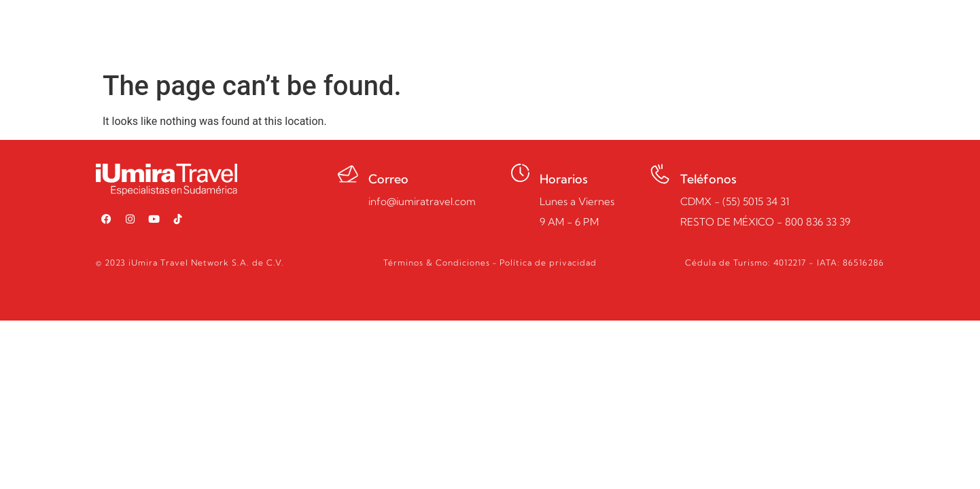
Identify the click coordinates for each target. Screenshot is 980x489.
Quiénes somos (559, 32)
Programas (463, 32)
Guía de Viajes (663, 32)
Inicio (397, 32)
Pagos (740, 32)
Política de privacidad (548, 262)
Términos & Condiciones (437, 262)
